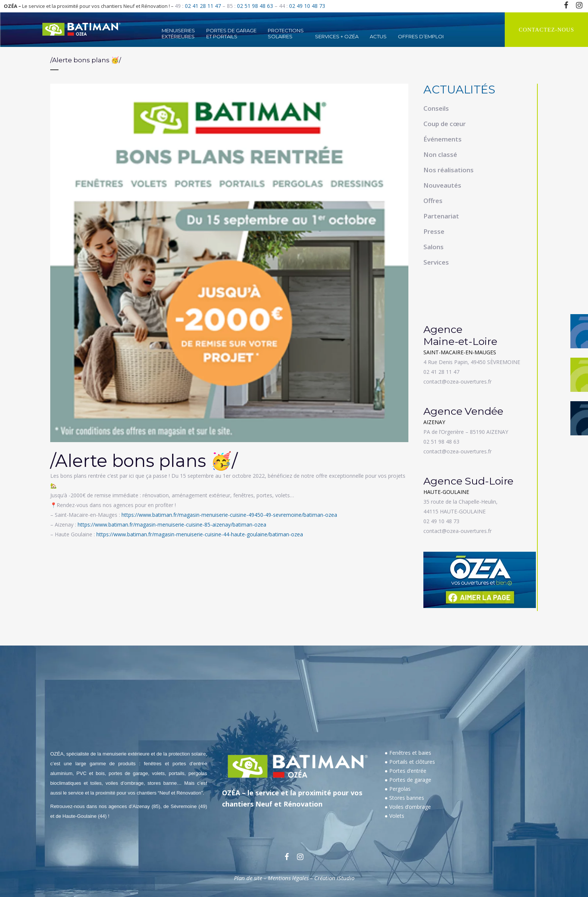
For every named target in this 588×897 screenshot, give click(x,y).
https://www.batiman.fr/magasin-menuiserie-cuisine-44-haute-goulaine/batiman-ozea (200, 534)
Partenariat (441, 216)
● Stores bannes (404, 798)
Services (436, 262)
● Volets (394, 816)
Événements (442, 139)
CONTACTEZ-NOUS (546, 30)
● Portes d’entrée (406, 771)
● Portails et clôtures (410, 762)
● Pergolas (398, 789)
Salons (433, 247)
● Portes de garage (408, 780)
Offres (433, 201)
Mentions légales (288, 878)
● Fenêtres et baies (408, 753)
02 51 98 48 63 (255, 6)
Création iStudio (334, 878)
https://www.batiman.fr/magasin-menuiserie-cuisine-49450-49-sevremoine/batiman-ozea (229, 515)
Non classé (440, 154)
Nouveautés (442, 185)
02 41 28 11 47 (203, 6)
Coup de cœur (445, 124)
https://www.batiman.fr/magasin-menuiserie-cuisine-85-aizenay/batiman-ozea (172, 525)
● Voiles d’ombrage (408, 807)
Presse (434, 231)
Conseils (436, 108)
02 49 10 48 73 (307, 6)
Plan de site (248, 878)
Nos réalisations (448, 170)
